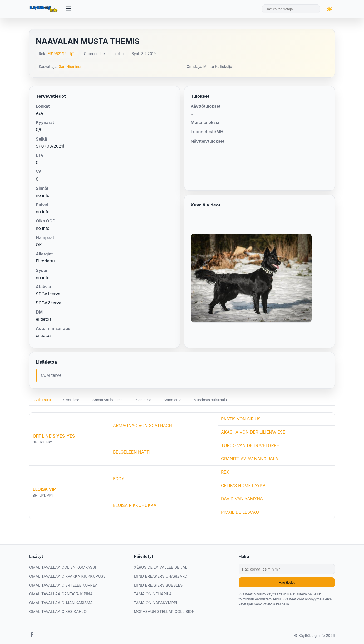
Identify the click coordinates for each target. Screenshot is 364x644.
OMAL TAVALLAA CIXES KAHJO (58, 612)
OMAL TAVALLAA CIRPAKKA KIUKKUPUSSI (68, 576)
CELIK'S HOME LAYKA (243, 486)
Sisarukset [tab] (73, 400)
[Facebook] (32, 636)
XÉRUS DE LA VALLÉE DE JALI (161, 568)
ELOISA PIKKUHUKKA (135, 506)
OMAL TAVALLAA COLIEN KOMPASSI (63, 568)
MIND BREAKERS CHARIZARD (161, 576)
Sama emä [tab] (176, 400)
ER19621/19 (57, 54)
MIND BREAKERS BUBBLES (158, 585)
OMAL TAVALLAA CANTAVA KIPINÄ (61, 594)
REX (225, 472)
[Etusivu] (44, 9)
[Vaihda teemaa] (329, 9)
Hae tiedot (287, 583)
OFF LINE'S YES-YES (54, 436)
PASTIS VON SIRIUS (241, 419)
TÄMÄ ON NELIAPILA (153, 594)
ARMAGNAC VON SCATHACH (142, 426)
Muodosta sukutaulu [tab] (215, 400)
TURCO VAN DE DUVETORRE (250, 446)
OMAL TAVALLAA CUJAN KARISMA (61, 603)
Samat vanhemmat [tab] (110, 400)
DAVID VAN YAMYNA (242, 499)
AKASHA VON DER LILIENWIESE (253, 432)
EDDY (119, 479)
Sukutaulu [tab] (43, 400)
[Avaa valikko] (68, 9)
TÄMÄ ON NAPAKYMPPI (155, 603)
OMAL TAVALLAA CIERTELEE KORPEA (63, 585)
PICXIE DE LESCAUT (241, 512)
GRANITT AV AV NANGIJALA (250, 459)
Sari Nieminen (70, 67)
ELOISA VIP (44, 489)
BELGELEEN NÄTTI (132, 452)
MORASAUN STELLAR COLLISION (164, 612)
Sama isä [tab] (147, 400)
